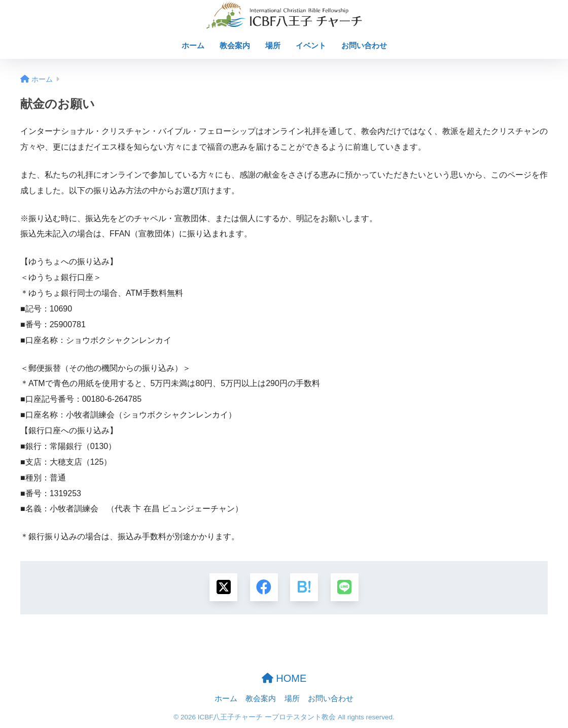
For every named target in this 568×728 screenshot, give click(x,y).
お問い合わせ (364, 45)
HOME (284, 678)
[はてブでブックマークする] (304, 587)
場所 (273, 45)
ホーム (193, 45)
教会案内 (235, 45)
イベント (311, 45)
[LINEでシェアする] (345, 587)
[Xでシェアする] (223, 587)
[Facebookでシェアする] (264, 587)
